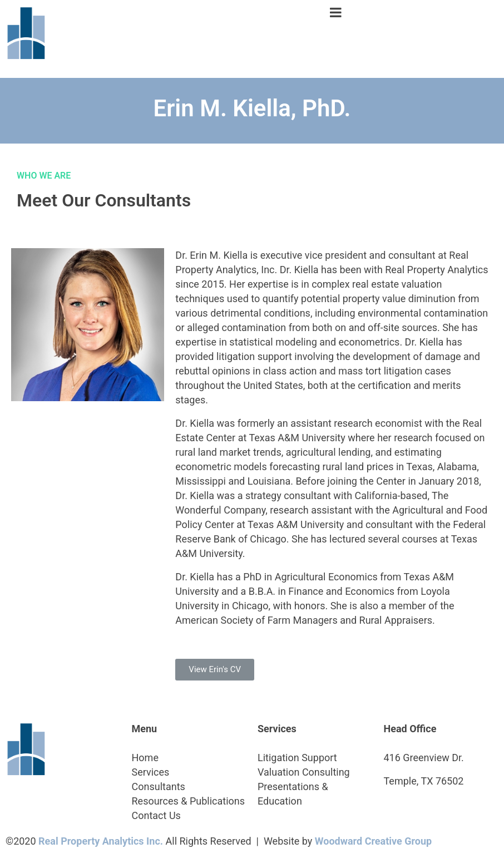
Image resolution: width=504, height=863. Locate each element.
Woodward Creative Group (373, 841)
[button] (215, 670)
